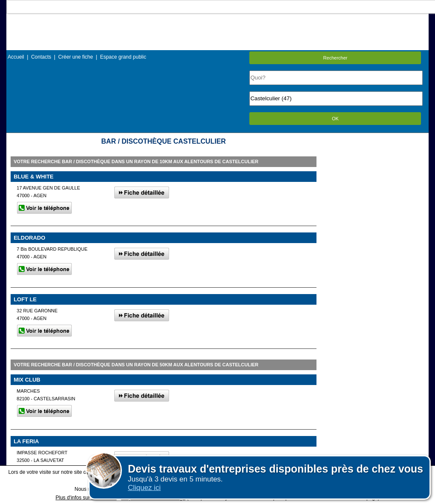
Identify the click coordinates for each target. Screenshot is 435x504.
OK (335, 119)
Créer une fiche (76, 57)
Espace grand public (123, 57)
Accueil (16, 57)
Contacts (41, 57)
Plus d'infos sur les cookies (86, 498)
